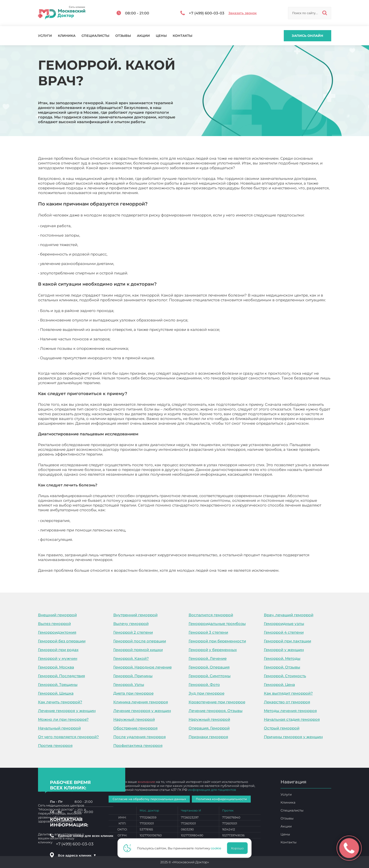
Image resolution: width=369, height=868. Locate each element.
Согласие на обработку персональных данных (149, 799)
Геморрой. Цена (279, 685)
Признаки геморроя (208, 737)
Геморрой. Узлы (129, 685)
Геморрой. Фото (204, 685)
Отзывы (123, 36)
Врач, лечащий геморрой (289, 615)
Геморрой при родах (58, 650)
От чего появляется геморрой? (68, 737)
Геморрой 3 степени (208, 632)
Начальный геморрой (59, 728)
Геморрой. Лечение (208, 658)
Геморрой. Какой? (131, 658)
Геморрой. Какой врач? (303, 570)
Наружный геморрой (134, 719)
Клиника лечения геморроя (141, 702)
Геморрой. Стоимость (285, 676)
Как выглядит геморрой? (288, 693)
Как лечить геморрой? (60, 702)
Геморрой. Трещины (58, 685)
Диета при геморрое (133, 693)
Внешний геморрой (57, 615)
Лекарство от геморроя (287, 702)
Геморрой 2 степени (133, 632)
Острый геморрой (282, 728)
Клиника (67, 36)
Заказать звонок (243, 13)
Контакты (183, 36)
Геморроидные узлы (284, 624)
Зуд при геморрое (206, 693)
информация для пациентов (212, 790)
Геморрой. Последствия (61, 676)
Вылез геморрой (54, 624)
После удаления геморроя (140, 737)
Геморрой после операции (140, 641)
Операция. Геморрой (209, 728)
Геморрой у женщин (284, 650)
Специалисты (95, 36)
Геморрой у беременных (213, 650)
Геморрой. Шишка (56, 693)
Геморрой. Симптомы (210, 676)
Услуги (45, 36)
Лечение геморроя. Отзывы (216, 711)
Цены (161, 36)
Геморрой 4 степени (284, 632)
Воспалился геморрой (211, 615)
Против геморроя (55, 745)
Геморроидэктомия (57, 632)
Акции (143, 36)
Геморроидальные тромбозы (217, 624)
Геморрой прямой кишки (138, 650)
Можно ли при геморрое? (63, 719)
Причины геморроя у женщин (293, 737)
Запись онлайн (307, 36)
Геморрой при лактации (287, 641)
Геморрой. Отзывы (282, 667)
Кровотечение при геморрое (217, 702)
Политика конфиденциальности (221, 799)
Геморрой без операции (62, 641)
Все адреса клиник (77, 855)
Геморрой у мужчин (58, 658)
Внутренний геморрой (135, 615)
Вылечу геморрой (131, 624)
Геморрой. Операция (209, 667)
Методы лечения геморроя (290, 711)
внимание (146, 782)
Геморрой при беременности (217, 641)
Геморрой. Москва (56, 667)
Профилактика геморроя (138, 745)
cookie (218, 848)
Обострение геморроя (135, 728)
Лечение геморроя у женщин (67, 711)
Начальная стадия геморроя (292, 719)
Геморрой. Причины (133, 676)
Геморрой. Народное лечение (143, 667)
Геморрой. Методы (282, 658)
